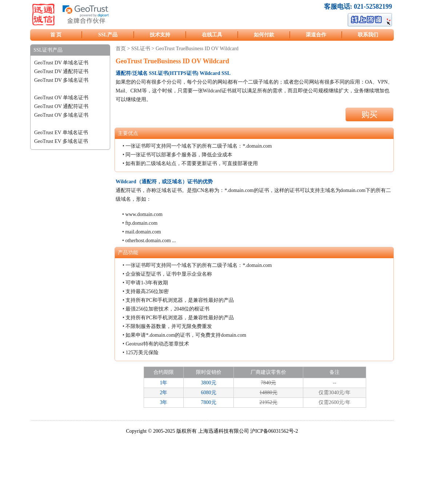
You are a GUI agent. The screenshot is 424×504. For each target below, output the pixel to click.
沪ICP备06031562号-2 (274, 431)
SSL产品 (108, 35)
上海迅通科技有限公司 (224, 431)
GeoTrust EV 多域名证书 (61, 141)
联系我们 (368, 35)
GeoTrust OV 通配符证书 (61, 106)
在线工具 (212, 35)
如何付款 (264, 35)
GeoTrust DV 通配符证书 (61, 71)
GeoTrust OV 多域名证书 (61, 115)
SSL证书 (141, 49)
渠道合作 (316, 35)
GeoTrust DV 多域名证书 (61, 80)
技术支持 (160, 35)
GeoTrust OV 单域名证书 (61, 98)
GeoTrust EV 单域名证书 (61, 133)
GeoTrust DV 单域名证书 (61, 63)
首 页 (56, 35)
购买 (369, 114)
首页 (121, 49)
